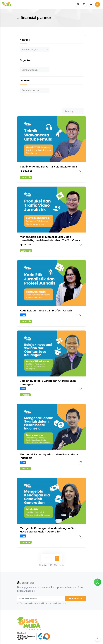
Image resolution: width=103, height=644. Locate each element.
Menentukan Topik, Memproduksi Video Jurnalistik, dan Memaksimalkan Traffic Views (50, 239)
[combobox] (35, 49)
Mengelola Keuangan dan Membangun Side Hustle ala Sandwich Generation (48, 530)
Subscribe (76, 599)
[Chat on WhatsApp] (98, 582)
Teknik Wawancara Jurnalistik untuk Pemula (48, 167)
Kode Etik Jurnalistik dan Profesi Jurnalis (46, 311)
